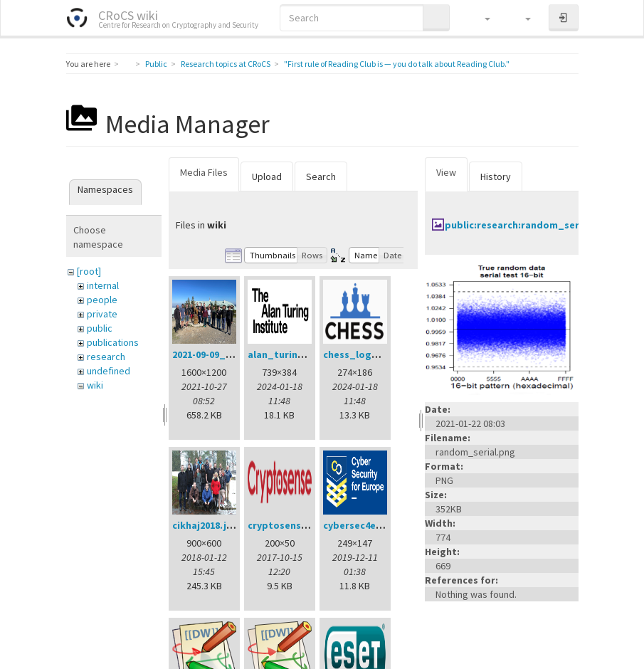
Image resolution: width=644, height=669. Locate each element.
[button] (481, 18)
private (102, 314)
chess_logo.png (361, 354)
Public (156, 64)
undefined (109, 371)
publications (113, 342)
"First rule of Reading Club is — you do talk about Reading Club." (397, 64)
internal (103, 285)
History (496, 177)
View (446, 172)
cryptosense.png (288, 525)
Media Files (204, 172)
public (100, 328)
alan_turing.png (286, 354)
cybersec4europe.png (374, 525)
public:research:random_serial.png (528, 225)
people (102, 300)
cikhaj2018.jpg (206, 525)
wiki (95, 385)
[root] (89, 271)
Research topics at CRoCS (226, 64)
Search (321, 177)
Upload (267, 177)
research (106, 357)
